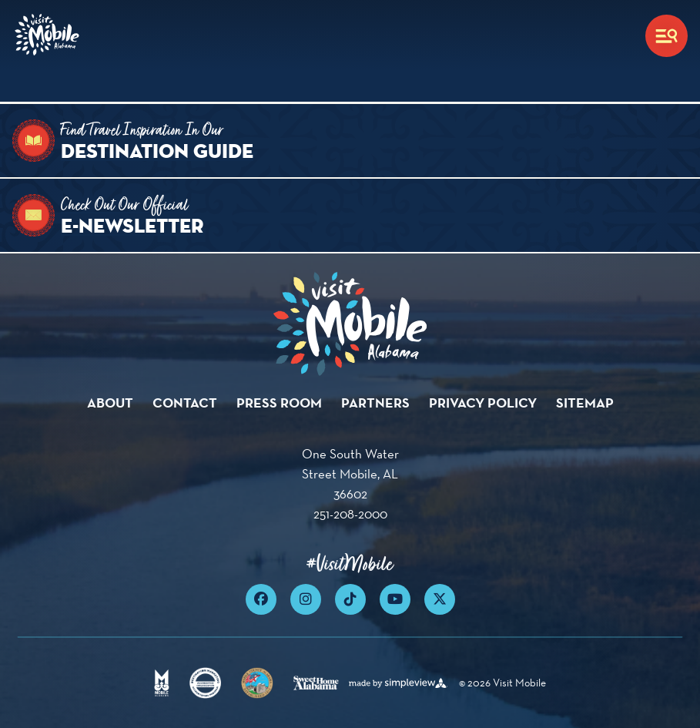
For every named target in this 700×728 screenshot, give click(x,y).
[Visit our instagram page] (306, 599)
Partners (375, 403)
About (110, 403)
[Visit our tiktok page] (350, 599)
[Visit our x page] (440, 599)
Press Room (279, 403)
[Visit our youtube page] (395, 599)
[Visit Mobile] (49, 36)
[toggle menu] (667, 36)
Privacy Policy (483, 403)
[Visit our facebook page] (261, 599)
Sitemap (585, 403)
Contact (185, 403)
